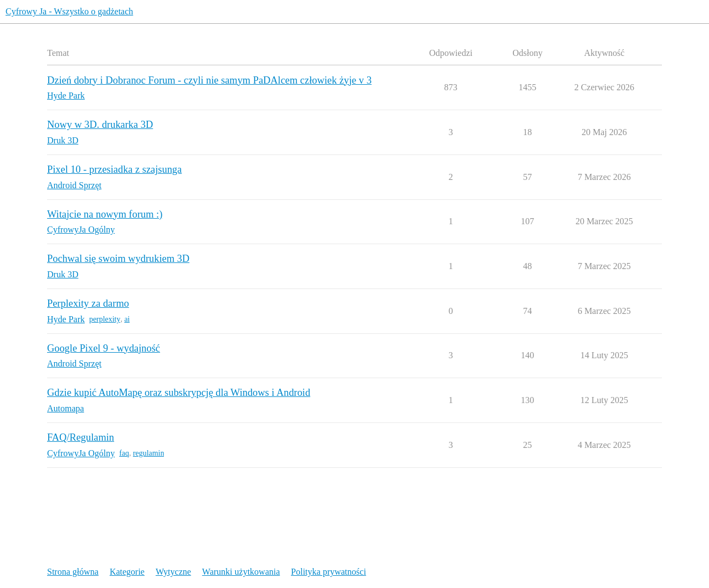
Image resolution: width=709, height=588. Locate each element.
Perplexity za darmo (88, 303)
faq (124, 453)
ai (127, 319)
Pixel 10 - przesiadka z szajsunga (114, 169)
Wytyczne (173, 572)
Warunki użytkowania (241, 572)
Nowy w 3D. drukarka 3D (100, 125)
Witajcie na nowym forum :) (105, 214)
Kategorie (127, 572)
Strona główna (73, 572)
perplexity (105, 319)
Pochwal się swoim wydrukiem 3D (118, 259)
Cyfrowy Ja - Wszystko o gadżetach (69, 11)
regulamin (148, 453)
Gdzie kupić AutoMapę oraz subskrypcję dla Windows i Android (179, 393)
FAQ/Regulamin (81, 437)
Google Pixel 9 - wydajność (104, 348)
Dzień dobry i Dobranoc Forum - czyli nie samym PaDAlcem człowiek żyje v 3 (209, 80)
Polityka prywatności (328, 572)
